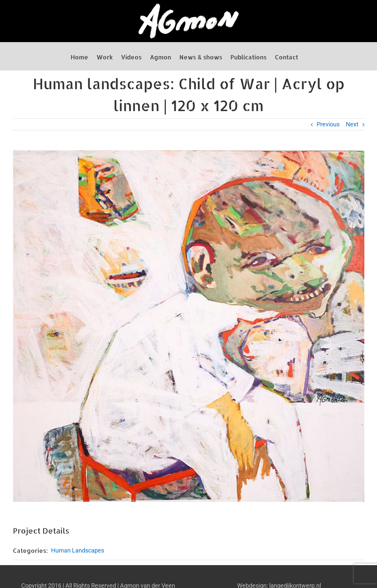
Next (352, 124)
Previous (328, 124)
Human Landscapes (78, 550)
